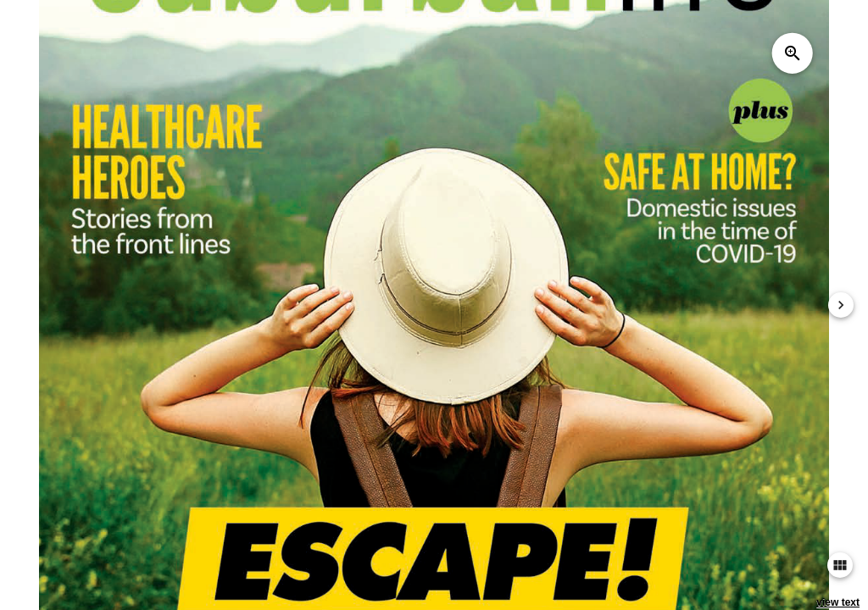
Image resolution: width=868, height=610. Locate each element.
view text (838, 602)
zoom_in (793, 53)
